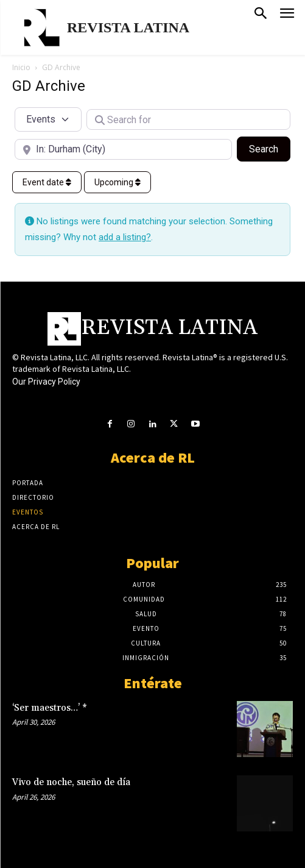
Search (270, 148)
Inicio (21, 67)
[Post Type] (48, 119)
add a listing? (125, 237)
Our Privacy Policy (46, 382)
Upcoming (117, 182)
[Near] (123, 149)
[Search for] (188, 119)
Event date (47, 182)
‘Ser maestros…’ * (50, 708)
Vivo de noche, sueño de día (71, 782)
